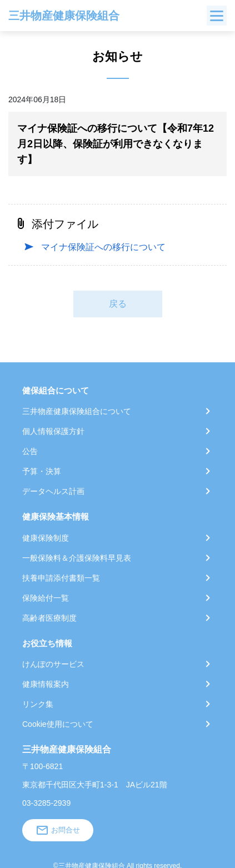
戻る (118, 304)
